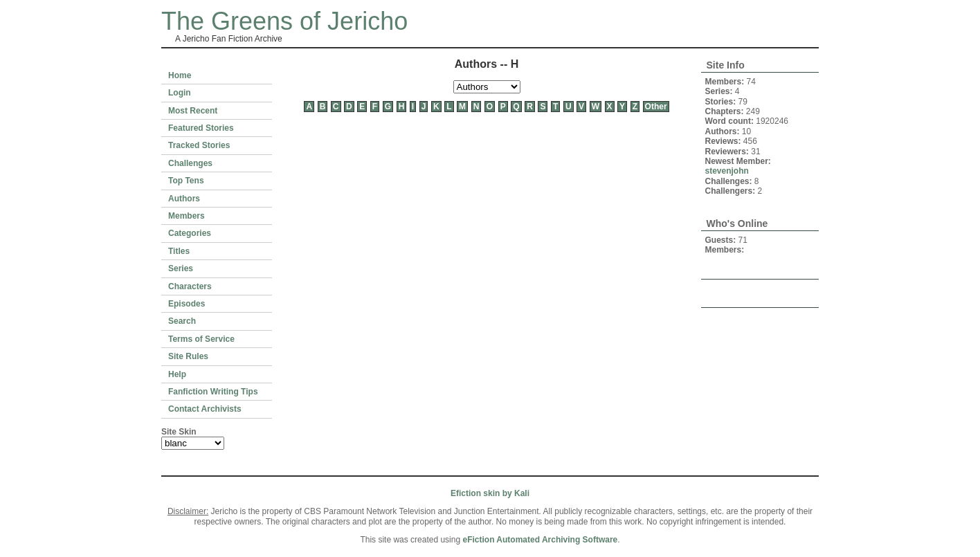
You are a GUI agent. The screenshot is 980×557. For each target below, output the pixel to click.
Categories (190, 233)
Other (656, 107)
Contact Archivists (205, 409)
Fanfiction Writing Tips (213, 392)
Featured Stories (201, 128)
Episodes (187, 304)
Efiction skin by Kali (490, 493)
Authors (184, 199)
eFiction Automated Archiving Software (540, 540)
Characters (190, 286)
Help (177, 374)
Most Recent (193, 111)
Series (181, 268)
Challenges (190, 163)
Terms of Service (201, 339)
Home (180, 75)
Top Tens (186, 181)
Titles (179, 251)
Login (180, 93)
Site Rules (188, 356)
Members (187, 216)
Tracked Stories (199, 145)
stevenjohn (727, 171)
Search (182, 321)
